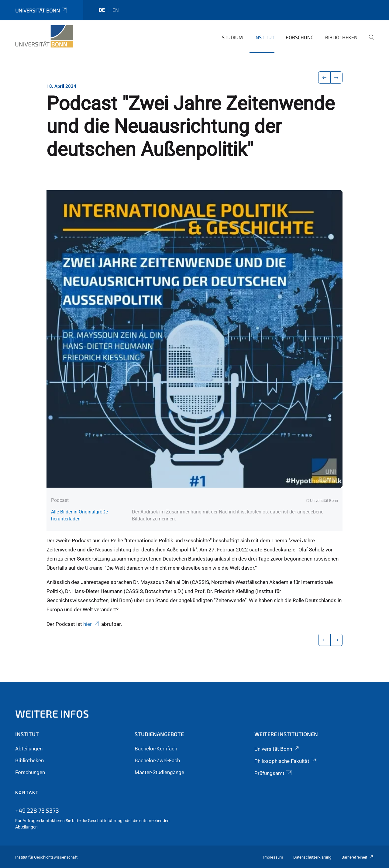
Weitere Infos (52, 714)
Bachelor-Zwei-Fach (157, 760)
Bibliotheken (341, 37)
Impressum (273, 857)
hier (92, 624)
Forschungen (30, 772)
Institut (264, 37)
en (116, 10)
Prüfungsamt (274, 773)
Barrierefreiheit (358, 857)
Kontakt (27, 792)
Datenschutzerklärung (312, 857)
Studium (232, 37)
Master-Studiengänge (159, 772)
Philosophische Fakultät (286, 761)
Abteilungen (29, 749)
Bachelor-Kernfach (156, 749)
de (102, 10)
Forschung (300, 37)
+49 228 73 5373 (37, 810)
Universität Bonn (42, 10)
